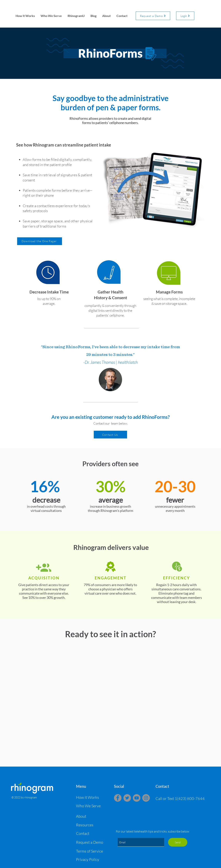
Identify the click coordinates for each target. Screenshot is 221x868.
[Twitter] (127, 798)
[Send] (178, 842)
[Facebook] (118, 798)
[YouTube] (137, 798)
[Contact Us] (110, 435)
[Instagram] (146, 798)
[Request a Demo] (153, 16)
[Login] (185, 16)
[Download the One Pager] (40, 241)
